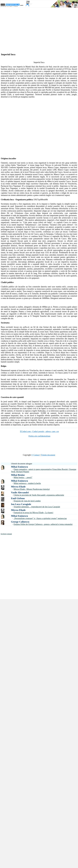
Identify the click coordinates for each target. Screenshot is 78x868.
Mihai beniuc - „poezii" (23, 477)
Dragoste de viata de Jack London (27, 501)
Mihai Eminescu (19, 467)
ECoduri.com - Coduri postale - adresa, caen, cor (39, 431)
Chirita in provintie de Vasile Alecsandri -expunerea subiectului (39, 495)
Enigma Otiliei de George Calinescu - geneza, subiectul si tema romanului (43, 524)
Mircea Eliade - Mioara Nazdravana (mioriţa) (32, 489)
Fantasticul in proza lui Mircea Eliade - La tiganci (33, 513)
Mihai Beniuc (18, 475)
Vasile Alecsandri (20, 492)
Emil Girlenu (18, 498)
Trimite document (48, 455)
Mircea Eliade (18, 487)
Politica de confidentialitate (39, 436)
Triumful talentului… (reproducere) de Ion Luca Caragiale (37, 507)
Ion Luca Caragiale (21, 504)
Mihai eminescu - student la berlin (27, 483)
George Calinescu (20, 522)
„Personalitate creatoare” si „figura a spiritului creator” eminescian (40, 518)
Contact (36, 455)
